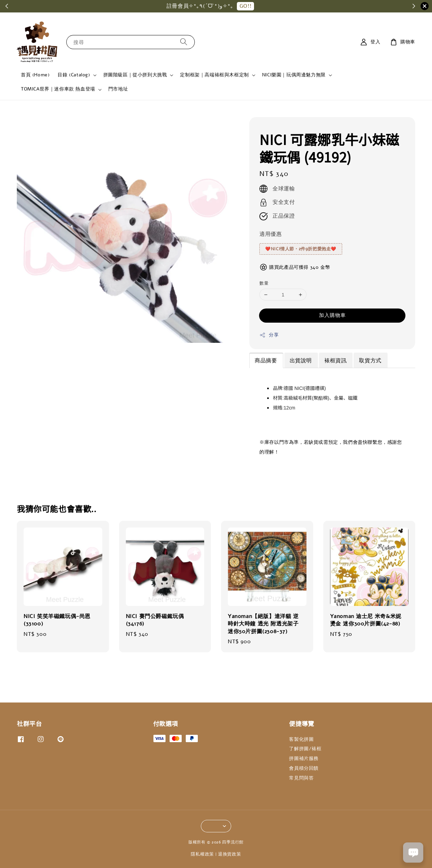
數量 (264, 283)
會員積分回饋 (304, 768)
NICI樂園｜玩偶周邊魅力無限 (294, 75)
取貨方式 (370, 361)
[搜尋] (184, 42)
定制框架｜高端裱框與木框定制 (214, 75)
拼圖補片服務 (304, 758)
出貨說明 (301, 361)
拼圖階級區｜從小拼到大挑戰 (135, 75)
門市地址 (118, 89)
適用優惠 (271, 234)
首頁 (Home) (35, 75)
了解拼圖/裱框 (305, 749)
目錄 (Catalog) (74, 75)
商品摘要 (266, 361)
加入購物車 (332, 315)
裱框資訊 (335, 361)
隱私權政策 (202, 854)
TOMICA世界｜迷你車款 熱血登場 (58, 89)
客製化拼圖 (301, 739)
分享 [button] (269, 335)
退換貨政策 (230, 854)
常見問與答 (301, 778)
